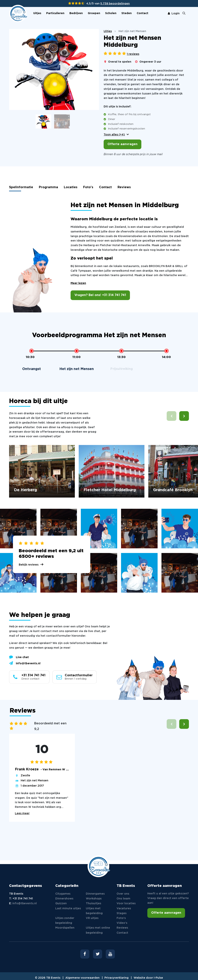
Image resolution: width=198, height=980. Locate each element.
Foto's (88, 187)
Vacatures (124, 909)
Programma (48, 187)
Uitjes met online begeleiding (98, 930)
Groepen (94, 13)
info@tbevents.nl (25, 663)
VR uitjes (92, 918)
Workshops (94, 899)
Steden (127, 13)
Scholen (111, 13)
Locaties (71, 187)
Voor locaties (126, 903)
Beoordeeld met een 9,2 (50, 726)
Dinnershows (64, 899)
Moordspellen (65, 928)
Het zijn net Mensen (35, 781)
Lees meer (22, 813)
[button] (184, 416)
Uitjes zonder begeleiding (65, 921)
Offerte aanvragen (122, 144)
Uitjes (37, 13)
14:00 (166, 357)
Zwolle (25, 776)
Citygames (63, 894)
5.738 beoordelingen (115, 4)
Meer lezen (78, 283)
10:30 (30, 357)
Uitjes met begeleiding (94, 911)
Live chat (19, 657)
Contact (143, 13)
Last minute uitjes (68, 909)
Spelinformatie (21, 187)
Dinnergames (95, 894)
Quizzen (61, 903)
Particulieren (55, 13)
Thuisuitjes (93, 903)
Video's (122, 923)
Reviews (124, 187)
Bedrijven (76, 13)
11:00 (76, 357)
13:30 (121, 357)
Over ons (123, 894)
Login (174, 14)
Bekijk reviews (29, 565)
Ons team (123, 899)
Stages (122, 913)
